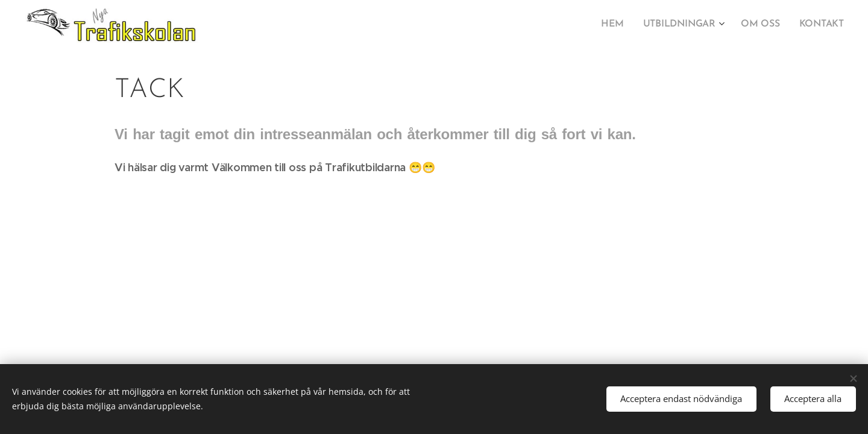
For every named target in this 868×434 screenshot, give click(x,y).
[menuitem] (620, 25)
